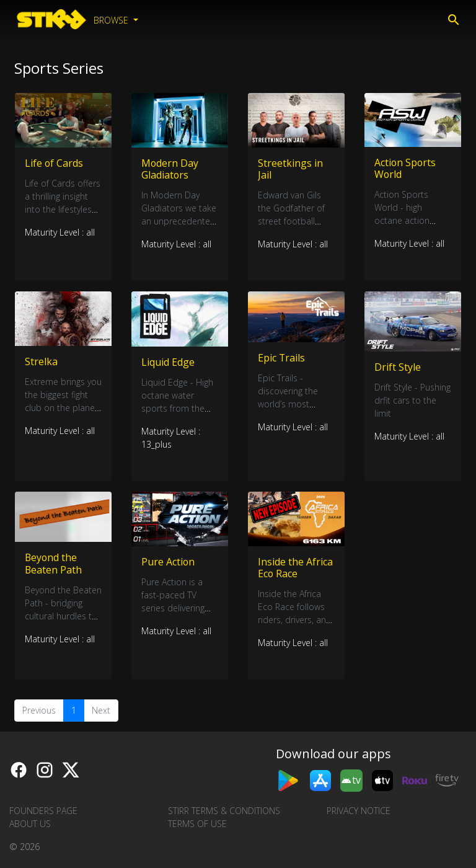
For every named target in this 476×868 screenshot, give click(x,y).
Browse (112, 20)
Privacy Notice (359, 811)
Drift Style (398, 367)
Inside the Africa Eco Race (295, 568)
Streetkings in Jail (290, 169)
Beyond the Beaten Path (54, 564)
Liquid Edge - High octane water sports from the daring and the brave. (177, 408)
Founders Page (43, 811)
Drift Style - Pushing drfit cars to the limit (412, 401)
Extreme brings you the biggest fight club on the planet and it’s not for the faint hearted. (63, 408)
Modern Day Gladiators (170, 169)
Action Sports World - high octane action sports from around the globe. (410, 220)
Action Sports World (406, 168)
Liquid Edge (168, 362)
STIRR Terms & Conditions (224, 811)
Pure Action (168, 562)
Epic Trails (282, 358)
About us (30, 824)
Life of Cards (54, 163)
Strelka (41, 361)
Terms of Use (197, 824)
